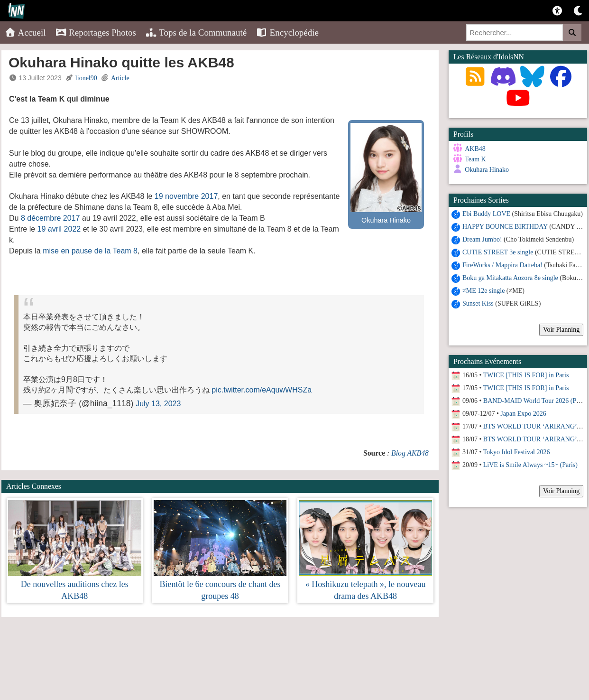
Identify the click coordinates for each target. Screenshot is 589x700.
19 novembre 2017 (186, 196)
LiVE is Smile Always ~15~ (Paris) (530, 464)
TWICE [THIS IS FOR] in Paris (526, 375)
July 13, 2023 (158, 404)
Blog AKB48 (410, 453)
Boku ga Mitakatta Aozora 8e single (510, 277)
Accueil (25, 33)
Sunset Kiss (478, 303)
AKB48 (475, 149)
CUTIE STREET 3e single (498, 252)
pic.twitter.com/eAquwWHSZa (262, 390)
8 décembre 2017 (51, 218)
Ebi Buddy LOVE (486, 213)
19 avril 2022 (59, 229)
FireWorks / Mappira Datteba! (502, 265)
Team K (475, 159)
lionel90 (86, 78)
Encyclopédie (287, 33)
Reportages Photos (96, 33)
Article (120, 78)
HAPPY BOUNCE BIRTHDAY (505, 226)
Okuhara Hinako (487, 170)
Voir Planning (561, 329)
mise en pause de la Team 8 (90, 251)
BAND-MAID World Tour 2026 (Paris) (536, 400)
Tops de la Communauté (196, 33)
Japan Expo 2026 (523, 413)
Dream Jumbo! (482, 239)
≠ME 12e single (483, 290)
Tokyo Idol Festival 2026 (517, 452)
